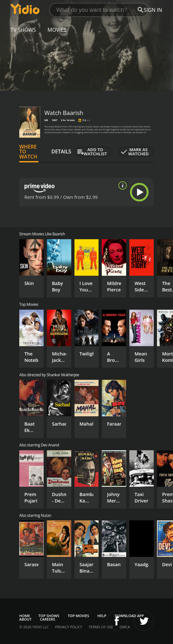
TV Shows (23, 30)
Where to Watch (28, 152)
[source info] (121, 185)
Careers (47, 619)
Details (61, 151)
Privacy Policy (69, 627)
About (25, 619)
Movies (57, 30)
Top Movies (78, 616)
